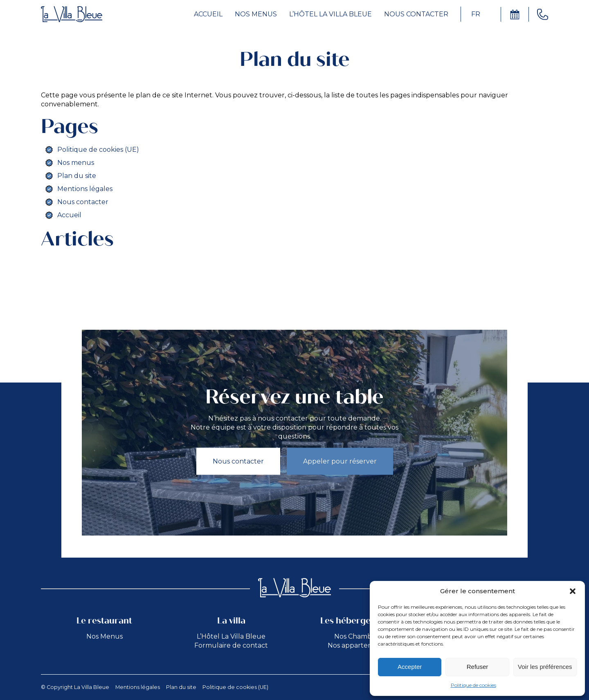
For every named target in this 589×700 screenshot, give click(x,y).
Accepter (410, 667)
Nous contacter (416, 14)
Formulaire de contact (231, 645)
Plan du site (77, 176)
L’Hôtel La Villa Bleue (231, 636)
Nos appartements (358, 645)
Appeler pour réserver (340, 461)
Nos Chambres (358, 636)
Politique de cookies (473, 685)
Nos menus (256, 14)
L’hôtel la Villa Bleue (330, 14)
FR (476, 14)
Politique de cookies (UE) (98, 150)
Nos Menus (105, 636)
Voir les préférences (545, 667)
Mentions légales (85, 189)
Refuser (478, 667)
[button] (573, 591)
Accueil (208, 14)
